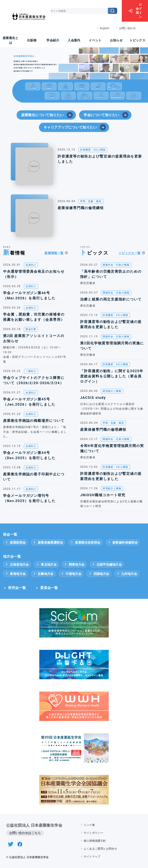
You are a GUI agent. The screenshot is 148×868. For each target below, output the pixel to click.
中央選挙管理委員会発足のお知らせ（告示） (34, 274)
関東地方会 (74, 565)
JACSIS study (93, 398)
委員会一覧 (49, 588)
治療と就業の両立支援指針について (111, 299)
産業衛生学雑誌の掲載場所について (34, 421)
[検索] (113, 11)
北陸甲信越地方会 (107, 565)
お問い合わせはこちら (25, 833)
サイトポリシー (93, 833)
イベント (95, 40)
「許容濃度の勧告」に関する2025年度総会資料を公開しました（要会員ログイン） (112, 376)
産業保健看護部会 (48, 542)
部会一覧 (10, 534)
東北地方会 (46, 565)
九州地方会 (127, 574)
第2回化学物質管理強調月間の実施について (112, 346)
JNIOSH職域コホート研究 (103, 495)
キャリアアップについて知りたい (75, 127)
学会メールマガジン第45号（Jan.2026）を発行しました (29, 402)
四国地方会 (99, 574)
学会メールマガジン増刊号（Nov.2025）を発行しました (29, 498)
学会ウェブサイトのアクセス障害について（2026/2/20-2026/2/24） (34, 380)
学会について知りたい (106, 115)
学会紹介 (53, 40)
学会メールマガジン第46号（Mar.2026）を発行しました (29, 295)
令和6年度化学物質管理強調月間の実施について (112, 448)
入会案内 (74, 40)
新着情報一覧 (54, 253)
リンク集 (89, 825)
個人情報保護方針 (95, 841)
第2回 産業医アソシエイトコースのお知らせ (34, 338)
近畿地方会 (43, 574)
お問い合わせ (127, 28)
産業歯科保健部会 (123, 542)
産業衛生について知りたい (47, 115)
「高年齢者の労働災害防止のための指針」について (111, 274)
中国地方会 (71, 574)
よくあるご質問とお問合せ (100, 849)
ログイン (135, 11)
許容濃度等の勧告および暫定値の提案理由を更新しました (100, 159)
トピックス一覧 (130, 253)
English (105, 28)
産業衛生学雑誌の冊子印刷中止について (34, 477)
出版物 (32, 40)
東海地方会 (15, 574)
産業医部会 (15, 542)
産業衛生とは (11, 40)
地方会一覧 (12, 557)
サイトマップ (92, 857)
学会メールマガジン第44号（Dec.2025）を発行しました (29, 455)
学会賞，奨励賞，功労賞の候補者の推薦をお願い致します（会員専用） (34, 317)
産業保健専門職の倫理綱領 (81, 208)
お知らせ (116, 40)
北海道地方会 (17, 565)
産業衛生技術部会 (85, 542)
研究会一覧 (17, 588)
